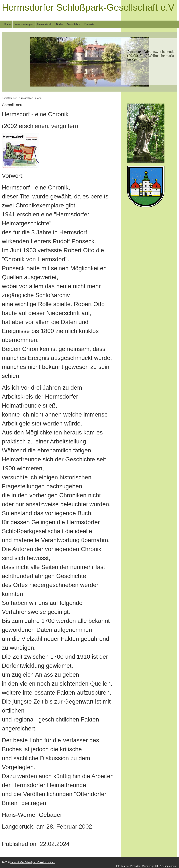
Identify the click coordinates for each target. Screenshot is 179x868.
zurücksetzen (26, 98)
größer (39, 98)
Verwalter (135, 866)
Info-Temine (122, 866)
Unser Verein (45, 24)
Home (7, 24)
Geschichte (73, 24)
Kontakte (89, 24)
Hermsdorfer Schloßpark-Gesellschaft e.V (88, 7)
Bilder (60, 24)
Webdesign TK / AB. (153, 866)
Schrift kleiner (9, 98)
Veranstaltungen (24, 24)
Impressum (170, 866)
